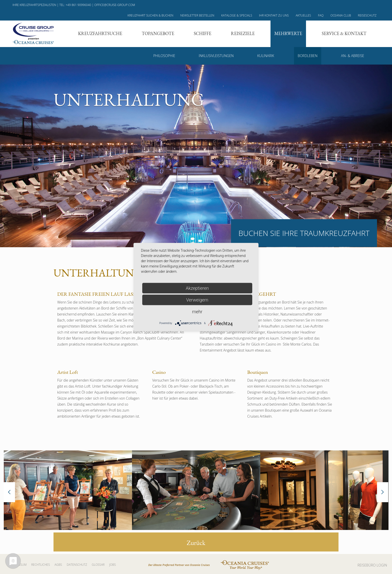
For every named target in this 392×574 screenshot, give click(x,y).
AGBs (58, 565)
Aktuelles (303, 15)
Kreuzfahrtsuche (100, 33)
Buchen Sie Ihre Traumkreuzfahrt (304, 233)
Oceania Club (341, 15)
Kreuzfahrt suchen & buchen (150, 15)
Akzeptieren (197, 288)
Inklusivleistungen (216, 56)
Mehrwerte (288, 33)
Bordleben (308, 56)
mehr (197, 312)
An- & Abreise (352, 56)
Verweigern (197, 300)
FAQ (321, 15)
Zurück (196, 543)
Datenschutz (77, 565)
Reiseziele (243, 33)
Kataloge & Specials (237, 15)
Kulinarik (266, 56)
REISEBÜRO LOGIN (372, 565)
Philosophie (164, 56)
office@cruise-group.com (115, 5)
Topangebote (158, 33)
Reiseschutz (367, 15)
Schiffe (202, 33)
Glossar (98, 565)
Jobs (112, 565)
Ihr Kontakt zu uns (274, 15)
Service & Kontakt (344, 33)
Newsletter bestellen (197, 15)
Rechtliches (41, 565)
